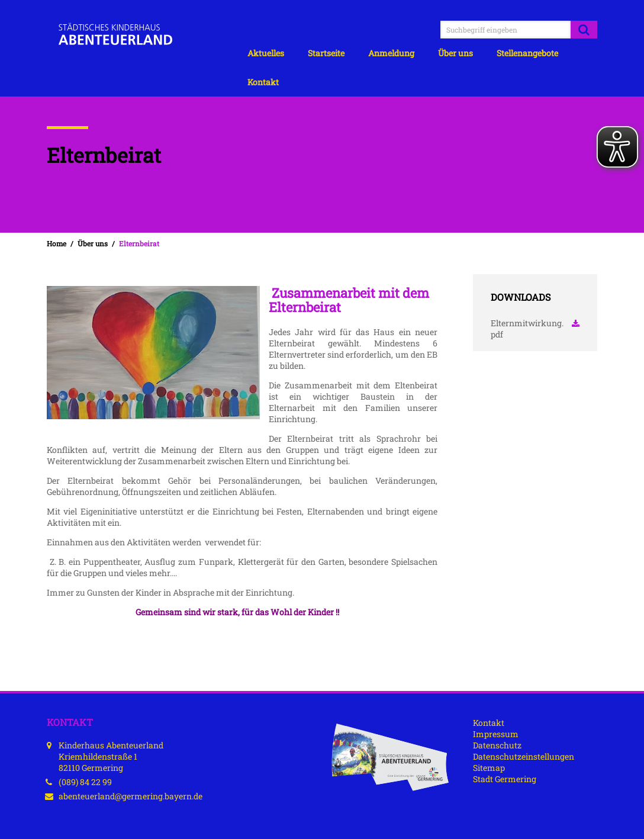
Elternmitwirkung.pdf (535, 329)
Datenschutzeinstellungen (524, 756)
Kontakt (263, 82)
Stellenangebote (527, 53)
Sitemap (489, 768)
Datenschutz (497, 745)
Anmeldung (391, 53)
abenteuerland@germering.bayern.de (131, 796)
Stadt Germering (505, 779)
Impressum (496, 734)
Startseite (326, 53)
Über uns (455, 53)
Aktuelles (266, 53)
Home (57, 244)
